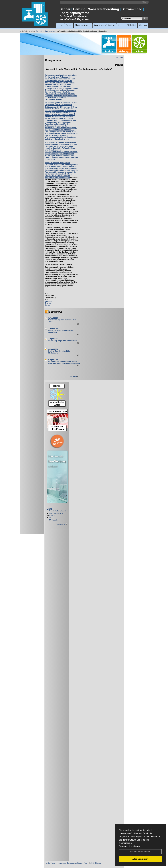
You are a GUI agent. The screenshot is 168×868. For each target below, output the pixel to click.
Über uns (143, 25)
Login (48, 863)
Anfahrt (86, 863)
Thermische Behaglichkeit (58, 511)
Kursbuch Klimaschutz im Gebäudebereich (58, 177)
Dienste (69, 25)
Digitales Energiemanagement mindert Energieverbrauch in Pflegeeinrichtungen (64, 362)
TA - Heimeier (54, 520)
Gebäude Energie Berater (49, 303)
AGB (92, 863)
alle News (74, 376)
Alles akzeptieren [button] (140, 859)
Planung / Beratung (83, 25)
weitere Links (62, 524)
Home (60, 25)
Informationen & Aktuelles (105, 25)
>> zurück (119, 58)
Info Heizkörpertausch (56, 513)
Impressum (127, 843)
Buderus (52, 515)
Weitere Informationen (140, 852)
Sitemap (98, 863)
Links (49, 509)
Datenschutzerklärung (129, 846)
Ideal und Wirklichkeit (127, 25)
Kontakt (54, 863)
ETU (51, 518)
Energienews (56, 312)
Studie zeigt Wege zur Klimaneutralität (63, 341)
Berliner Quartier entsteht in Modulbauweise (59, 352)
